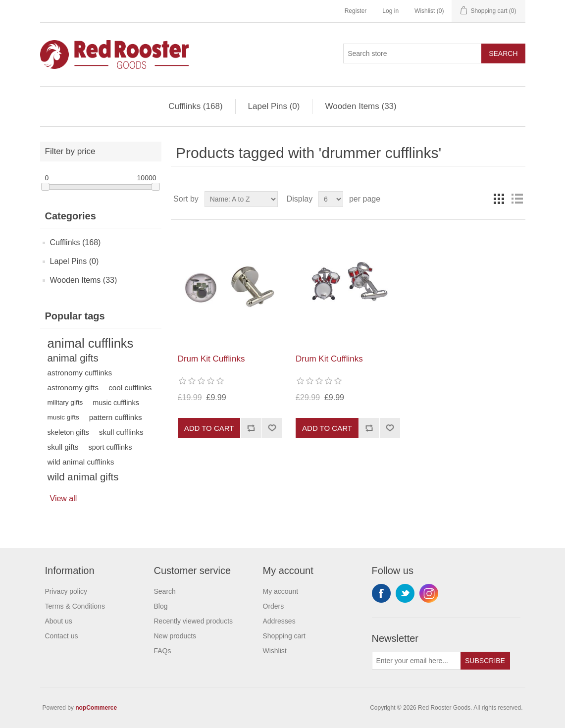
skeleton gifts (68, 432)
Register (356, 11)
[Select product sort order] (241, 199)
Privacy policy (66, 591)
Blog (161, 606)
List (517, 199)
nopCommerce (96, 708)
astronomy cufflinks (80, 373)
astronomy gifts (73, 388)
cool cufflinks (130, 388)
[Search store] (412, 53)
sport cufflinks (110, 447)
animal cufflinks (91, 343)
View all (64, 498)
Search (503, 53)
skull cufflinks (121, 432)
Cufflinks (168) (195, 106)
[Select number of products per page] (331, 199)
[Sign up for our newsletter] (416, 661)
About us (59, 621)
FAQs (163, 651)
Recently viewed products (194, 621)
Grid (499, 199)
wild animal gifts (83, 477)
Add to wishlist (272, 428)
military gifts (65, 402)
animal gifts (73, 358)
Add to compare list (251, 428)
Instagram (429, 593)
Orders (274, 606)
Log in (390, 11)
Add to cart (209, 428)
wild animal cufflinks (81, 462)
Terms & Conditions (75, 606)
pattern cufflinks (116, 417)
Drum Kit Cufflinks (211, 359)
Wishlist (275, 651)
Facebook (381, 593)
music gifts (63, 417)
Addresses (279, 621)
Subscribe (485, 661)
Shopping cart (284, 636)
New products (175, 636)
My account (281, 591)
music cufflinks (116, 403)
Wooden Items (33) (360, 106)
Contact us (62, 636)
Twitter (405, 593)
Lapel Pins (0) (274, 106)
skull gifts (63, 447)
